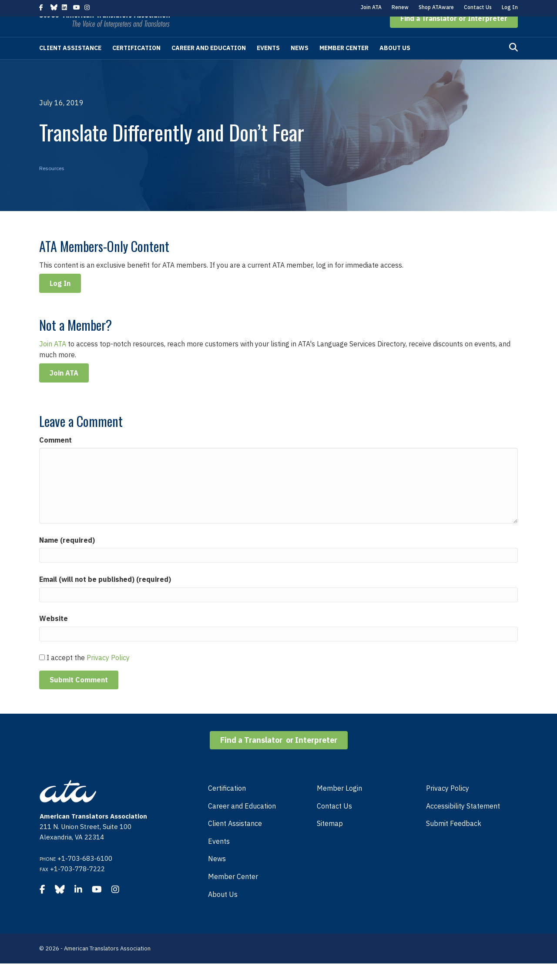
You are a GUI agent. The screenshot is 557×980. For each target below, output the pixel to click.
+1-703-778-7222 (77, 885)
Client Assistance (70, 64)
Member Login (339, 805)
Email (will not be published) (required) (105, 596)
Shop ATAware (436, 7)
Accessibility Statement (463, 822)
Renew (400, 7)
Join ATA (371, 7)
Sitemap (330, 840)
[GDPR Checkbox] (42, 674)
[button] (454, 35)
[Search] (513, 64)
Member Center (344, 64)
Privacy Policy (108, 674)
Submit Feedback (454, 840)
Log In (510, 7)
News (300, 64)
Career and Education (209, 64)
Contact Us (478, 7)
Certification (136, 64)
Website (54, 635)
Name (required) (67, 557)
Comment (55, 456)
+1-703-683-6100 (85, 875)
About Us (395, 64)
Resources (52, 185)
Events (268, 64)
